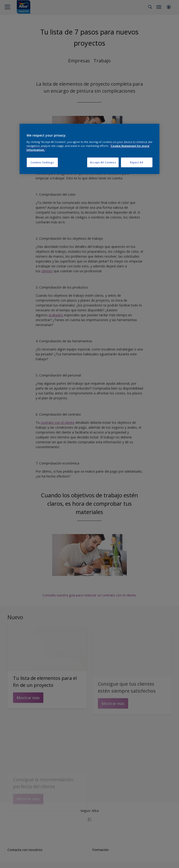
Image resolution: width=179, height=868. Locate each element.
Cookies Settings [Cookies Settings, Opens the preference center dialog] (42, 162)
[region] (89, 149)
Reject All (137, 162)
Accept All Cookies (103, 162)
